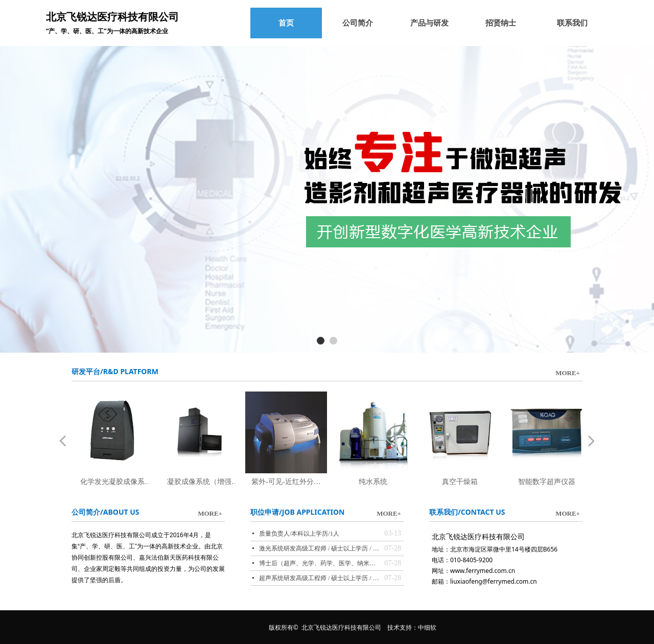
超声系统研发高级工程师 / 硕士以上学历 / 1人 (319, 578)
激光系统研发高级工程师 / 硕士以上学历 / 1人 (319, 548)
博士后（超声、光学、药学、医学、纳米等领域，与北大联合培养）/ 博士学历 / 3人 (319, 563)
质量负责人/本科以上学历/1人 (299, 534)
